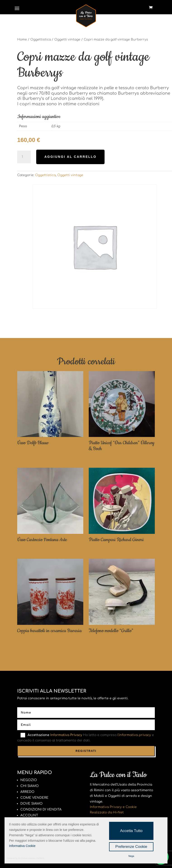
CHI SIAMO (30, 786)
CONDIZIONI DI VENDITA (41, 809)
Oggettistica (41, 40)
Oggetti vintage (67, 40)
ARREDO (27, 792)
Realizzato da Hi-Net (107, 812)
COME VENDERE (34, 798)
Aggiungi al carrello (70, 157)
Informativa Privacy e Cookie (113, 807)
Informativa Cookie (22, 846)
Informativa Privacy (66, 735)
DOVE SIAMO (31, 804)
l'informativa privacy (134, 735)
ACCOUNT (29, 815)
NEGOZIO (29, 780)
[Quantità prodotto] (24, 157)
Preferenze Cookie (131, 847)
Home (22, 40)
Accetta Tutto (131, 831)
